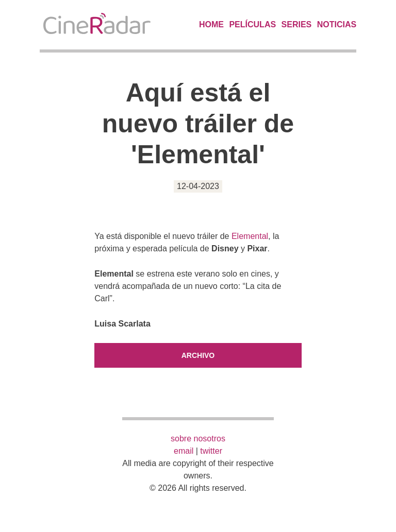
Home (211, 24)
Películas (252, 24)
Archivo (198, 355)
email (184, 451)
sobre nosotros (198, 439)
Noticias (337, 24)
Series (297, 24)
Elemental (250, 236)
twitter (211, 451)
